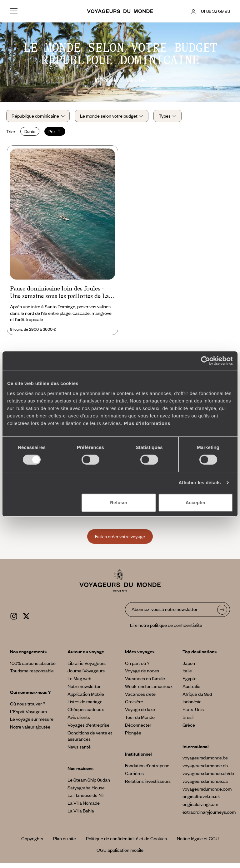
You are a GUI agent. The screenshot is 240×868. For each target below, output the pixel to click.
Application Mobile (86, 699)
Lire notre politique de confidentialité (166, 630)
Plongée (133, 737)
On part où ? (137, 668)
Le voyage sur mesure (32, 724)
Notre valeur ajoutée (30, 731)
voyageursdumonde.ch (205, 770)
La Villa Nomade (84, 807)
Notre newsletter (84, 691)
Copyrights (32, 843)
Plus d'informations (147, 423)
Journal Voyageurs (86, 675)
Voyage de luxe (140, 714)
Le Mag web (79, 683)
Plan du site (65, 843)
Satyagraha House (86, 792)
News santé (79, 751)
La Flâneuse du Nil (85, 800)
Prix (59, 134)
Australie (191, 691)
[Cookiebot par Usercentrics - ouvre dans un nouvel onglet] (205, 361)
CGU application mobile (120, 855)
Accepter (196, 502)
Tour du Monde (140, 722)
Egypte (190, 683)
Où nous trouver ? (28, 708)
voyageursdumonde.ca (205, 786)
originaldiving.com (200, 809)
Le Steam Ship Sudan (89, 784)
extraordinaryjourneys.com (209, 817)
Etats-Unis (193, 714)
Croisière (134, 706)
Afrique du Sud (197, 699)
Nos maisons (80, 773)
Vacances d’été (140, 699)
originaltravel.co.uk (201, 801)
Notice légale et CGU (198, 843)
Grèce (189, 729)
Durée (34, 134)
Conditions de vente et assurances (90, 741)
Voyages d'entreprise (88, 729)
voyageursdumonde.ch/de (208, 778)
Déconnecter (138, 729)
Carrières (134, 778)
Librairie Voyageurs (87, 668)
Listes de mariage (85, 706)
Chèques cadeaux (86, 714)
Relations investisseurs (148, 786)
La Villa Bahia (81, 815)
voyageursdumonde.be (205, 763)
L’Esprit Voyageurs (28, 716)
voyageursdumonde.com (207, 793)
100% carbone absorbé (33, 668)
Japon (189, 668)
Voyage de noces (142, 675)
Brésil (188, 722)
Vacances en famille (145, 683)
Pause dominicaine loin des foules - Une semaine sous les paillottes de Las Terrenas (61, 297)
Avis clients (79, 722)
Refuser (119, 502)
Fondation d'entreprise (147, 770)
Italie (187, 675)
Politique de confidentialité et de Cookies (126, 843)
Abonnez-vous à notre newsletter (165, 614)
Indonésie (192, 706)
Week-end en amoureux (149, 691)
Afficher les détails (200, 483)
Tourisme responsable (32, 675)
